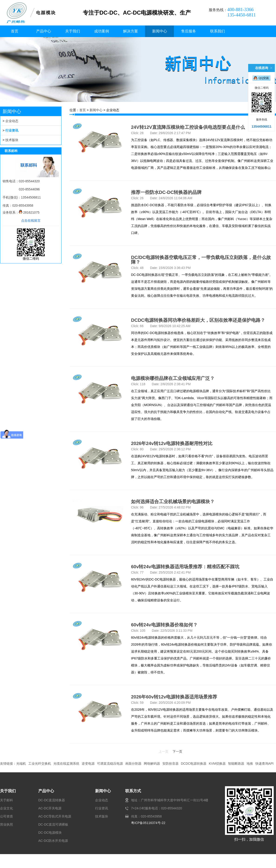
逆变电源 (88, 764)
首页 (15, 31)
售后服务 (189, 31)
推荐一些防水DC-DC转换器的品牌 (166, 192)
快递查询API (265, 764)
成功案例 (102, 31)
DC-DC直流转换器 (52, 800)
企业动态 (12, 121)
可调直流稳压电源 (110, 764)
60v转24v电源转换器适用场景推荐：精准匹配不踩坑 (185, 567)
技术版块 (12, 140)
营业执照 (6, 824)
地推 (250, 764)
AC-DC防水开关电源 (53, 841)
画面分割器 (133, 764)
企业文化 (6, 808)
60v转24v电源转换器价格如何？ (164, 625)
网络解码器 (152, 764)
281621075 (29, 212)
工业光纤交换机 (40, 764)
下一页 (177, 751)
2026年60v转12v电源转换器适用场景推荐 (174, 697)
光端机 (21, 764)
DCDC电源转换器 (194, 764)
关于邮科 (6, 800)
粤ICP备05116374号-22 (148, 823)
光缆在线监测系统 (66, 764)
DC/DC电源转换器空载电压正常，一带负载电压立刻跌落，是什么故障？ (201, 260)
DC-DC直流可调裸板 (53, 824)
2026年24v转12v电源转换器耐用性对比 (172, 443)
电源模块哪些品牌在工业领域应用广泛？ (173, 378)
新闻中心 (160, 31)
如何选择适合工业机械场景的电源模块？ (173, 502)
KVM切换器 (217, 764)
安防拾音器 (170, 764)
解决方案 (131, 31)
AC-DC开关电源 (50, 808)
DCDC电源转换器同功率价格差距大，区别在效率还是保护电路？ (198, 320)
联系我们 (218, 31)
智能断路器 (236, 764)
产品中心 (44, 31)
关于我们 (73, 31)
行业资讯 (12, 130)
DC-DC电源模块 (50, 833)
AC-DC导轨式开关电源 (55, 816)
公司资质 (6, 816)
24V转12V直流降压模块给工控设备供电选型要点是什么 (188, 127)
